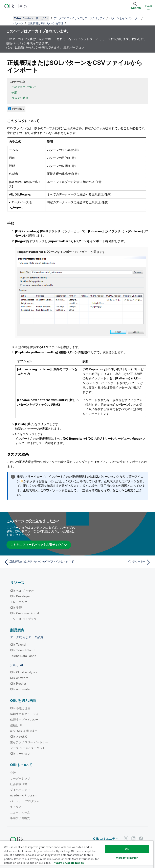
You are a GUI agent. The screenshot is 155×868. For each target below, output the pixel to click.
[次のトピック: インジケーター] (115, 562)
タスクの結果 (20, 98)
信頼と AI (16, 725)
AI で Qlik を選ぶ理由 (24, 731)
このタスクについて (24, 87)
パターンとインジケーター (125, 18)
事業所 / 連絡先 (20, 818)
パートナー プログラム (25, 801)
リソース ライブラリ (23, 619)
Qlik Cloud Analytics (24, 672)
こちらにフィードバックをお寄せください (39, 544)
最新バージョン (74, 47)
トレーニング (19, 602)
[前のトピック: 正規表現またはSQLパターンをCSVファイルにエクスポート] (40, 562)
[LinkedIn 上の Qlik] (133, 838)
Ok (127, 849)
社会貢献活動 (19, 784)
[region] (77, 854)
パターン (18, 23)
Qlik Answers (19, 678)
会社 (13, 772)
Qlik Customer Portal (24, 613)
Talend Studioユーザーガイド (31, 18)
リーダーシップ (20, 778)
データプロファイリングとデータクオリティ (79, 18)
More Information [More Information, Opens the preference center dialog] (127, 858)
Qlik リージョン (20, 753)
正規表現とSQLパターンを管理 (46, 23)
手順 (14, 92)
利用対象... (18, 109)
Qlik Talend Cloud (22, 650)
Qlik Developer (20, 596)
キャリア (16, 806)
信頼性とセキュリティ (24, 714)
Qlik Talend (18, 644)
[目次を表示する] (8, 18)
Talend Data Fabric (23, 656)
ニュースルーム (20, 812)
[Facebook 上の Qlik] (141, 838)
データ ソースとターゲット (28, 748)
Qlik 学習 (16, 607)
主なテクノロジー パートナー (29, 742)
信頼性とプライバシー (24, 719)
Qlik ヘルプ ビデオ (22, 590)
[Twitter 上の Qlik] (126, 838)
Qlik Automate (20, 689)
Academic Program (23, 795)
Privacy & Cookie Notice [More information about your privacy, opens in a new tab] (68, 863)
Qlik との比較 (19, 736)
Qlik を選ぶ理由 (20, 708)
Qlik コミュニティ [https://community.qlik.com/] (106, 838)
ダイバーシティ (20, 789)
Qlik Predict (18, 683)
